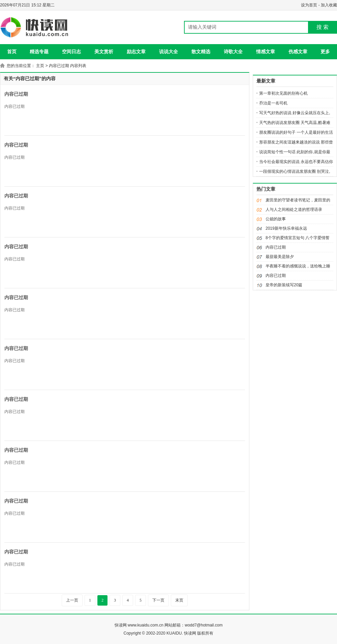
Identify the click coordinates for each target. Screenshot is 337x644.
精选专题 (39, 52)
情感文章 (266, 52)
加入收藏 (329, 5)
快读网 (121, 625)
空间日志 (71, 52)
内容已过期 (16, 94)
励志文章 (136, 52)
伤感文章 (298, 52)
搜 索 (323, 27)
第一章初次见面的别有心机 (283, 93)
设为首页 (309, 5)
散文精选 (201, 52)
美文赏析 (104, 52)
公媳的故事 (276, 219)
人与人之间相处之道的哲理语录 (294, 210)
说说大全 (168, 52)
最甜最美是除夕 (280, 257)
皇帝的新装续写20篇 (284, 285)
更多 (325, 52)
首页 (12, 52)
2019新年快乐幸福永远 (286, 228)
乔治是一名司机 (273, 103)
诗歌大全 (233, 52)
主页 (40, 66)
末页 (179, 600)
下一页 (158, 600)
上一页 (72, 600)
